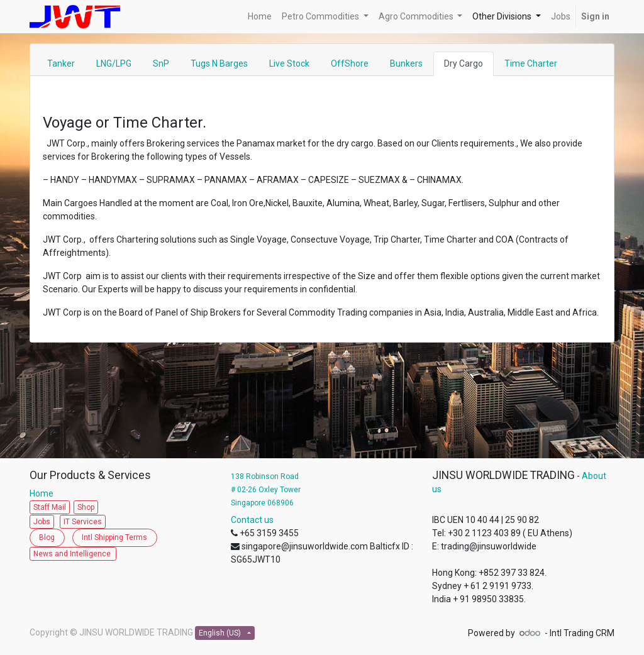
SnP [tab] (161, 63)
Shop (86, 507)
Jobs (42, 522)
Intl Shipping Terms (114, 537)
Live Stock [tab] (289, 63)
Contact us (252, 520)
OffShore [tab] (350, 63)
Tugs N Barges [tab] (219, 63)
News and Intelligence (73, 554)
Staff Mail (50, 507)
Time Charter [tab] (531, 63)
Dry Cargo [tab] (464, 63)
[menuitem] (260, 17)
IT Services (83, 522)
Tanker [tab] (61, 63)
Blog (47, 537)
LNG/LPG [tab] (114, 63)
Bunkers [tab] (406, 63)
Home (44, 493)
